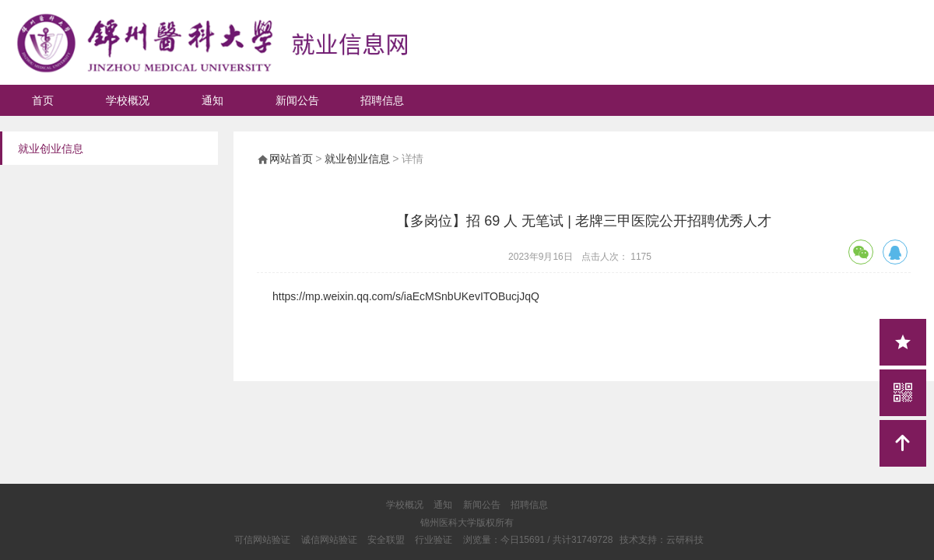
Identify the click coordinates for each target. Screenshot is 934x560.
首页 (43, 100)
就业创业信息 (357, 159)
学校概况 (128, 100)
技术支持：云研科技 (662, 540)
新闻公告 (297, 100)
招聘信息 (382, 100)
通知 (212, 100)
